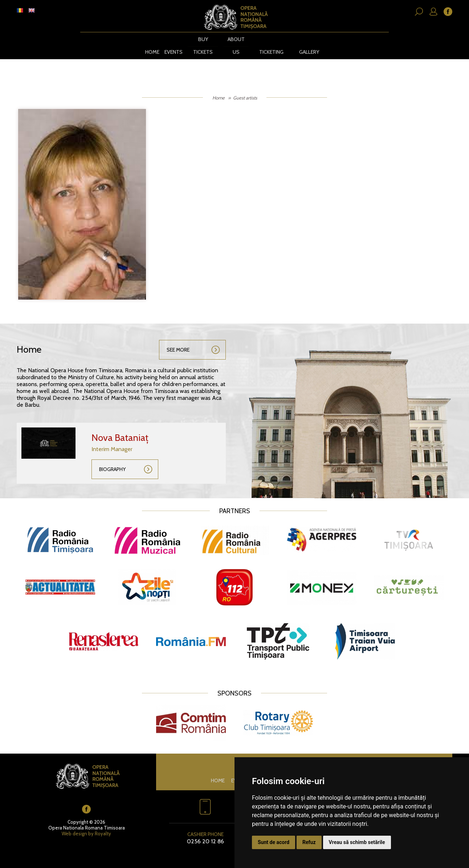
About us (235, 45)
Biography (112, 462)
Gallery (311, 45)
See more (178, 342)
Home (150, 45)
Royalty (103, 826)
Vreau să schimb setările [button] (357, 842)
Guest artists (245, 90)
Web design (74, 826)
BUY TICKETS (202, 45)
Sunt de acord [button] (274, 842)
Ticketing (271, 45)
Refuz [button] (309, 842)
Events (172, 45)
